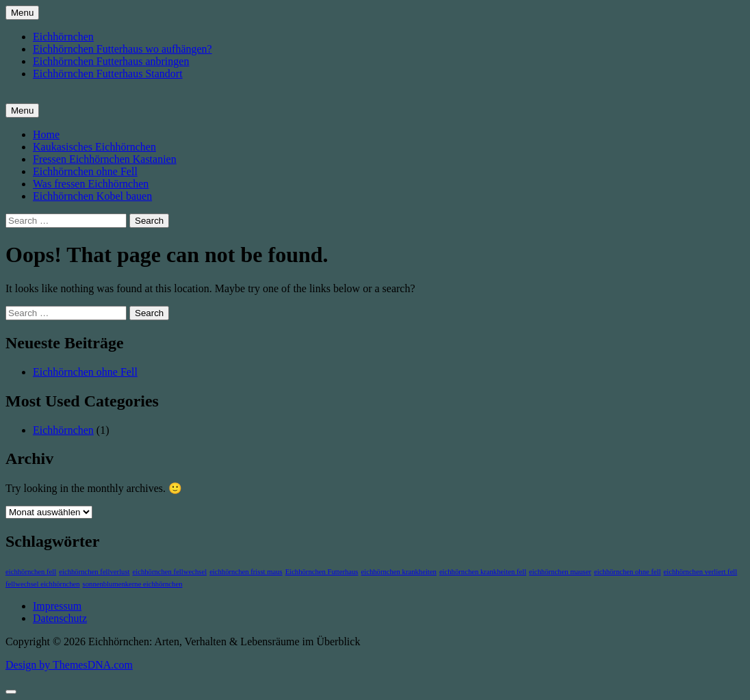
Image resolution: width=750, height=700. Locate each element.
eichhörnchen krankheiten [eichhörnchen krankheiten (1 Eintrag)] (399, 572)
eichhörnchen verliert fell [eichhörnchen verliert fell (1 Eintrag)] (701, 572)
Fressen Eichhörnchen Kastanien (105, 159)
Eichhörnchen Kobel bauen (92, 196)
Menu (22, 13)
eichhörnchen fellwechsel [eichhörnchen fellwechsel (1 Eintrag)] (170, 572)
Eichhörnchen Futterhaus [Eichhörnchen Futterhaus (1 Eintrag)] (322, 572)
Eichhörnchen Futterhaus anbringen (111, 61)
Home (46, 134)
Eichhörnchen (63, 37)
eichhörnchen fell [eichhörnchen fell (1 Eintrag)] (31, 572)
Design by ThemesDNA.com (69, 665)
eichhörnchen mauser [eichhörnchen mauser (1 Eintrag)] (560, 572)
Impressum (57, 606)
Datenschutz (60, 618)
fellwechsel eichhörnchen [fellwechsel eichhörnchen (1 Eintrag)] (43, 584)
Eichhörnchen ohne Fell (85, 171)
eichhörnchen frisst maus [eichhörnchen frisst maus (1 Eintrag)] (246, 572)
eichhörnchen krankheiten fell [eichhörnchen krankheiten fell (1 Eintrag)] (483, 572)
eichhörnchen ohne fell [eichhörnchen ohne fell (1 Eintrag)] (628, 572)
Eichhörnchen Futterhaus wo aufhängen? (122, 49)
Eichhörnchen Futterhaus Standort (108, 74)
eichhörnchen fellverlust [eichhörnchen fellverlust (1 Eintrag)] (94, 572)
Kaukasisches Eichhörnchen (94, 147)
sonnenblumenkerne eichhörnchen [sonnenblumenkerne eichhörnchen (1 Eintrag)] (133, 584)
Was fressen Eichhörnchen (91, 184)
